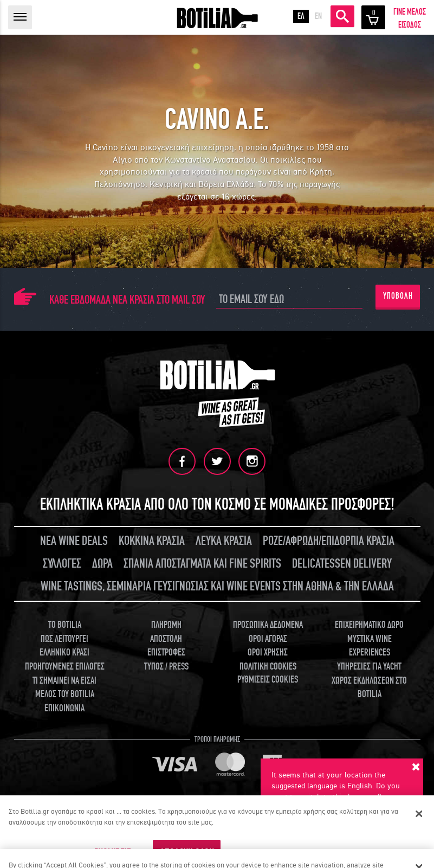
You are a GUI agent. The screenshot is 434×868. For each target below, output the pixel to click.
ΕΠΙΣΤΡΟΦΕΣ (166, 652)
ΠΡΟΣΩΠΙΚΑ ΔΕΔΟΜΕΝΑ (268, 624)
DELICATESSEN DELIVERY (342, 563)
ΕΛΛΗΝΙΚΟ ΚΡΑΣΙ (64, 652)
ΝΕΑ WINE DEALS (74, 540)
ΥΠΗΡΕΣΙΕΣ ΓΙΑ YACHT (369, 666)
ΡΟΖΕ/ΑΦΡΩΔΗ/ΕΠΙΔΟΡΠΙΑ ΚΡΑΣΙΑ (329, 540)
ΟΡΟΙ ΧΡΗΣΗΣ (268, 652)
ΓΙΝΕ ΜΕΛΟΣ (410, 12)
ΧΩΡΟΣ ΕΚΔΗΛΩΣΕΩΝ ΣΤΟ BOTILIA (369, 687)
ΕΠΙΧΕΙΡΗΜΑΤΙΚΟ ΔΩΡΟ (369, 624)
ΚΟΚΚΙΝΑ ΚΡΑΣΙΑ (152, 540)
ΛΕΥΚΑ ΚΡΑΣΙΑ (224, 540)
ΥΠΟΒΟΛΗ (398, 296)
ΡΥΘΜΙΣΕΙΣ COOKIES (268, 679)
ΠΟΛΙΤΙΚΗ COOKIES (268, 666)
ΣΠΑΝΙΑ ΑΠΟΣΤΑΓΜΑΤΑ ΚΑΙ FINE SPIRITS (202, 563)
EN (318, 16)
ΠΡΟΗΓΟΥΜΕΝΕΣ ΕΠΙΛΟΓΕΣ (65, 666)
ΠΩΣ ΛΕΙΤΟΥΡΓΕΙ (64, 638)
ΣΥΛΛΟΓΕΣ (62, 563)
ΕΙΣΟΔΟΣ (410, 25)
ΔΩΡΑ (102, 563)
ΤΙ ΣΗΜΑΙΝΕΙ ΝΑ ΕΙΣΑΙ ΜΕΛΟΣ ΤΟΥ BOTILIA (64, 687)
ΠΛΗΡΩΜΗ (166, 624)
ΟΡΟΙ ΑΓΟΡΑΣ (268, 638)
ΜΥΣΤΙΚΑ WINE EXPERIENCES (370, 645)
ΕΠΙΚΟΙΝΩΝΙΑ (64, 708)
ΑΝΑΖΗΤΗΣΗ (342, 16)
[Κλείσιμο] (419, 814)
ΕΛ (301, 16)
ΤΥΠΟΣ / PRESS (166, 666)
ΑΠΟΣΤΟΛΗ (166, 638)
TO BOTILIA (65, 624)
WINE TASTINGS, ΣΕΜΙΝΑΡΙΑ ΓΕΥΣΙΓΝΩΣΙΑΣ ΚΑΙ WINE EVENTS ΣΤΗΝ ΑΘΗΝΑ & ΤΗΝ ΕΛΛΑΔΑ (217, 586)
